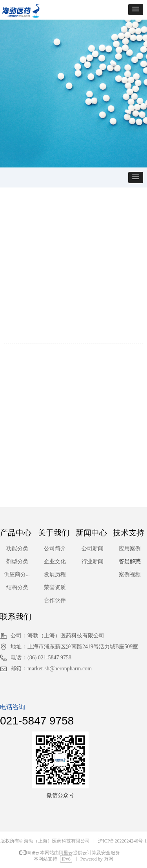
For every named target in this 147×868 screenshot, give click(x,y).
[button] (136, 10)
